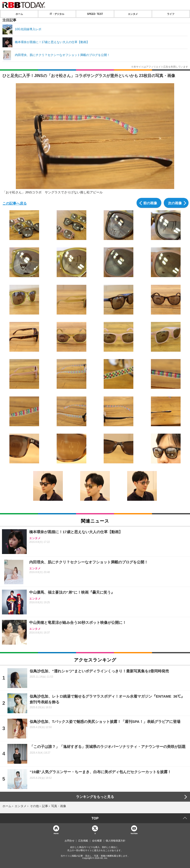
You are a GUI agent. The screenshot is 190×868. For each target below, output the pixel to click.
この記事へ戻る (15, 203)
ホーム (19, 14)
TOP (95, 818)
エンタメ (133, 14)
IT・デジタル (57, 14)
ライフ (171, 14)
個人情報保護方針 (116, 841)
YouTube (134, 833)
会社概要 (97, 841)
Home (56, 833)
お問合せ (70, 841)
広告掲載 (83, 841)
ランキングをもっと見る (95, 797)
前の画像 (150, 203)
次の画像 (175, 203)
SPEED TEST (95, 14)
